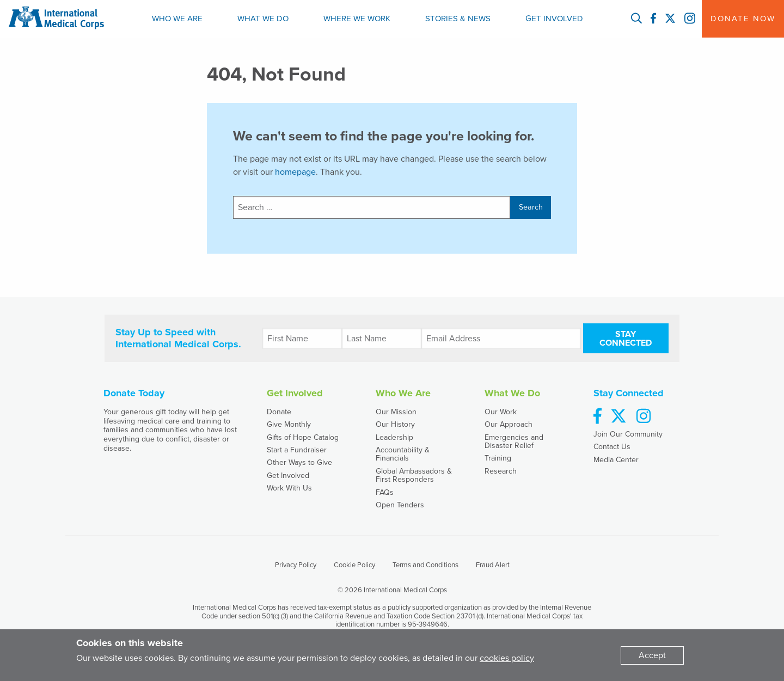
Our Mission (396, 412)
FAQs (385, 492)
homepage (295, 172)
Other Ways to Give (299, 462)
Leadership (394, 437)
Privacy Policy (296, 565)
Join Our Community (628, 434)
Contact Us (612, 447)
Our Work (501, 412)
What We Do (263, 19)
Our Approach (509, 424)
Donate (279, 412)
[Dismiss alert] (652, 655)
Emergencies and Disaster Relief (514, 441)
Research (501, 471)
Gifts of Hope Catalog (303, 437)
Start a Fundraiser (297, 450)
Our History (395, 424)
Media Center (616, 460)
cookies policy (507, 658)
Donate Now (743, 19)
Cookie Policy (354, 565)
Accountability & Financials (403, 454)
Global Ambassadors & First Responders (414, 475)
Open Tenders (400, 505)
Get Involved (554, 19)
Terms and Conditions (425, 565)
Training (498, 458)
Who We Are (177, 19)
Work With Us (289, 488)
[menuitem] (177, 19)
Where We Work (357, 19)
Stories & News (458, 19)
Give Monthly (289, 424)
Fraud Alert (493, 565)
